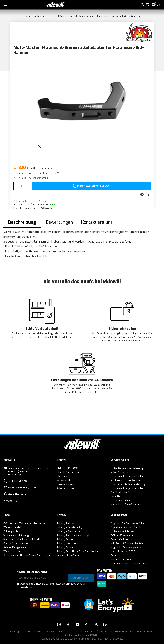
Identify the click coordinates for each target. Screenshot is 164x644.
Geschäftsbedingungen (16, 544)
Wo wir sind (63, 480)
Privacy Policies (66, 523)
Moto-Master (132, 16)
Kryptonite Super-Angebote (126, 547)
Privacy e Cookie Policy (70, 527)
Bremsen (52, 16)
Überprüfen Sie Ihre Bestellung (128, 484)
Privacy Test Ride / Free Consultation (78, 552)
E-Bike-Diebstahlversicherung (127, 468)
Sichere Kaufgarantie (15, 547)
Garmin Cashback (120, 540)
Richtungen (15, 475)
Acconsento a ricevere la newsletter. (53, 586)
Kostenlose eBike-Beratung (126, 504)
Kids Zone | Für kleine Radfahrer (128, 544)
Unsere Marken (65, 484)
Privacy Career (65, 547)
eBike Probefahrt (120, 472)
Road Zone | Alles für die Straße (128, 564)
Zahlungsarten (12, 531)
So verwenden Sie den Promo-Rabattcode (27, 556)
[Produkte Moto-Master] (139, 33)
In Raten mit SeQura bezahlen (127, 476)
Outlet (114, 556)
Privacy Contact (66, 540)
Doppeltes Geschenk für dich (126, 527)
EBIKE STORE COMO (68, 468)
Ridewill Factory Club (69, 472)
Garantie (115, 496)
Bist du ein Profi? (120, 492)
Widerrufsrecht (12, 552)
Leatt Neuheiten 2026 (123, 552)
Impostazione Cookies (69, 556)
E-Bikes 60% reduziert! (123, 535)
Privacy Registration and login (74, 535)
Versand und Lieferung (16, 535)
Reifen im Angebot (121, 560)
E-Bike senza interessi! (123, 531)
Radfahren (39, 16)
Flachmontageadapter (109, 16)
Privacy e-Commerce (69, 531)
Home (27, 16)
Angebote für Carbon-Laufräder (128, 523)
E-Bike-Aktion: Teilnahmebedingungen (24, 523)
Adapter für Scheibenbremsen (77, 16)
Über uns (62, 476)
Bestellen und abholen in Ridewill (22, 540)
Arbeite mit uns (66, 488)
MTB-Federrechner (121, 500)
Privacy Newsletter (68, 544)
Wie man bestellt (13, 527)
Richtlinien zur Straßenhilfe (126, 480)
